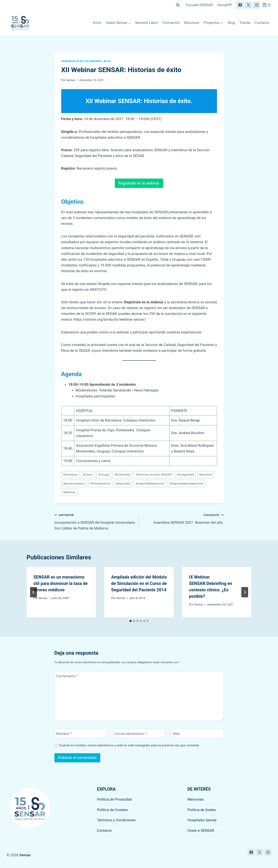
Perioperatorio (100, 483)
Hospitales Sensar (202, 820)
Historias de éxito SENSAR (154, 474)
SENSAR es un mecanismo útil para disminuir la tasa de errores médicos (61, 583)
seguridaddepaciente (150, 483)
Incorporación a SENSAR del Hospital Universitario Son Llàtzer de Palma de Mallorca (95, 521)
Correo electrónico (130, 734)
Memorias (196, 799)
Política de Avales (202, 810)
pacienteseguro (74, 483)
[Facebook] (240, 5)
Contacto (262, 23)
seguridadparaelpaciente (186, 483)
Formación (171, 23)
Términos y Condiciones (116, 820)
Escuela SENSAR (199, 5)
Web (176, 734)
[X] (248, 5)
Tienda (245, 23)
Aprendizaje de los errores (82, 61)
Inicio (97, 23)
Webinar (69, 492)
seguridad (123, 483)
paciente (206, 474)
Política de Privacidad (114, 799)
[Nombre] (81, 734)
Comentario (67, 676)
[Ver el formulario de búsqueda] (178, 5)
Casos (88, 474)
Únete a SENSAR (201, 830)
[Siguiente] (245, 592)
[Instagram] (257, 5)
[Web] (197, 734)
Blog (231, 23)
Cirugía (104, 474)
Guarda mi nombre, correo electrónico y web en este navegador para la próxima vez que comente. (130, 745)
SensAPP (225, 5)
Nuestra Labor (147, 23)
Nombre (64, 734)
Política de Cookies (113, 810)
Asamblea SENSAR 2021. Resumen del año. (183, 518)
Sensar (71, 80)
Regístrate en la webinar (139, 183)
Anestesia (70, 474)
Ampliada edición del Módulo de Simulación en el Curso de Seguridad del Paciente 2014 (139, 583)
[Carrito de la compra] (267, 5)
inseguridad (185, 474)
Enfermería (123, 474)
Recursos (192, 23)
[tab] (131, 621)
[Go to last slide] (33, 592)
